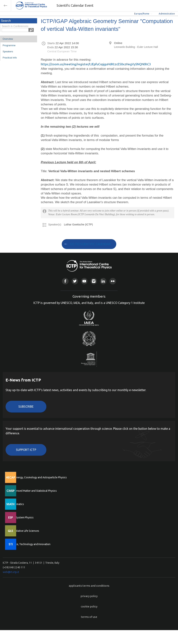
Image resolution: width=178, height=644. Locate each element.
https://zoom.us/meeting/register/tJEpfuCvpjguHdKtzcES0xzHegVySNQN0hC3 (96, 64)
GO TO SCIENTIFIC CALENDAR (90, 244)
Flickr (113, 281)
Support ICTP (26, 450)
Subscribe (26, 407)
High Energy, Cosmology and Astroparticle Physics (38, 477)
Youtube (84, 281)
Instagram (94, 281)
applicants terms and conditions (89, 586)
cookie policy (89, 606)
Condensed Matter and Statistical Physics (33, 491)
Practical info (10, 58)
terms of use (89, 617)
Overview (8, 39)
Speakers (8, 51)
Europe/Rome (142, 14)
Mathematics (17, 504)
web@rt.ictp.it (11, 572)
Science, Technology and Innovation (30, 544)
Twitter (75, 281)
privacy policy (89, 596)
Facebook (65, 281)
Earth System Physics (21, 517)
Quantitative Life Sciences (24, 531)
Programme (9, 45)
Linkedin (103, 281)
